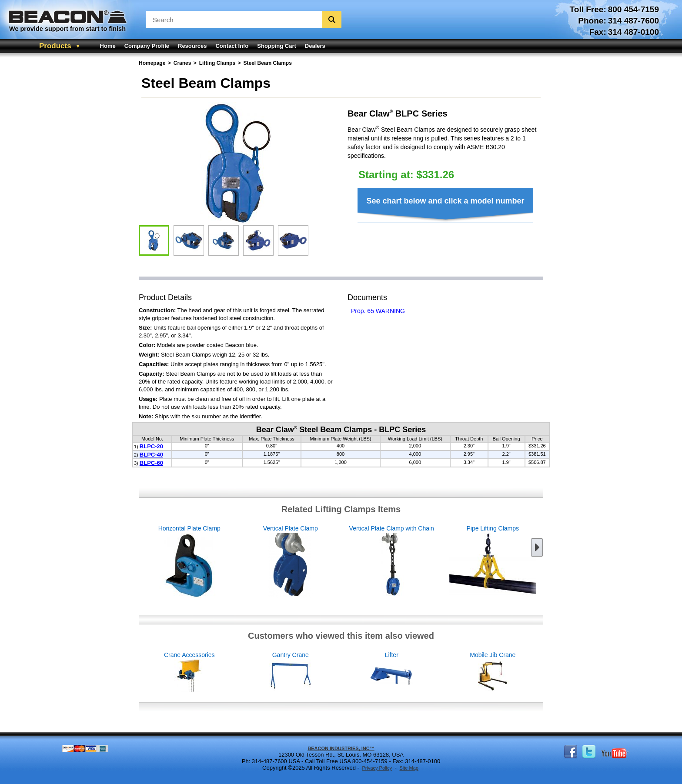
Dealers (315, 46)
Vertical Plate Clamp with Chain (345, 562)
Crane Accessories (236, 672)
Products (55, 46)
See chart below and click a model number (445, 201)
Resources (192, 46)
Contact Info (232, 46)
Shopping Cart (277, 46)
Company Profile (147, 46)
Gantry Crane (337, 672)
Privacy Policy (377, 768)
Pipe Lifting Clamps (446, 562)
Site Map (409, 768)
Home (108, 46)
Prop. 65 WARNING (378, 311)
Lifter (438, 672)
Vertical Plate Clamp (244, 562)
